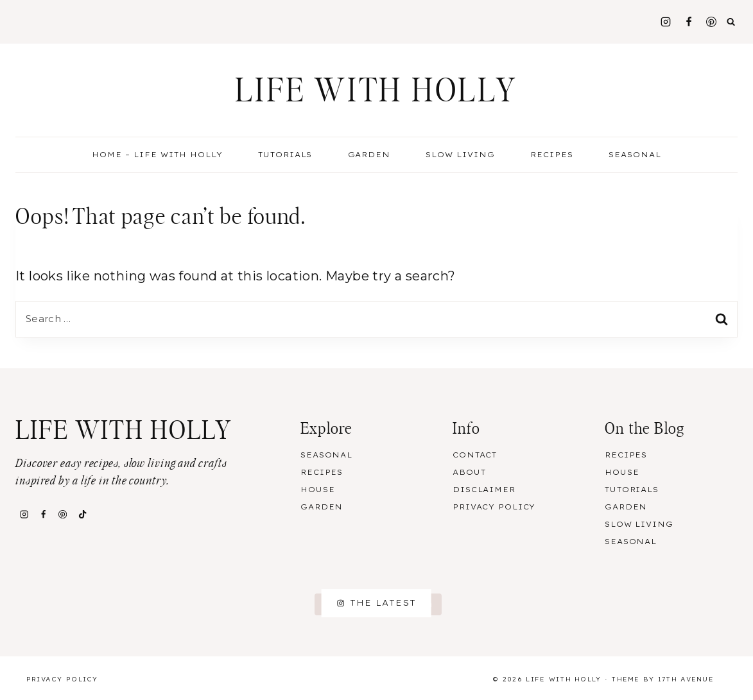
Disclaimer (484, 490)
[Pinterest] (711, 22)
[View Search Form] (731, 22)
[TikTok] (82, 515)
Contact (475, 455)
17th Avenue (686, 679)
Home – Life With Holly (157, 155)
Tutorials (285, 155)
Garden (369, 155)
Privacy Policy (494, 507)
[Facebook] (689, 22)
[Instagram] (666, 22)
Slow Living (460, 155)
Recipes (322, 472)
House (317, 490)
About (469, 472)
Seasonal (326, 455)
